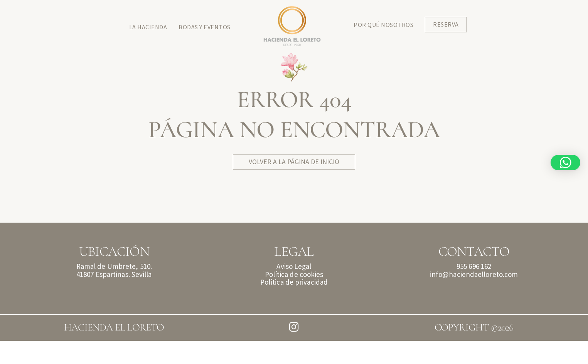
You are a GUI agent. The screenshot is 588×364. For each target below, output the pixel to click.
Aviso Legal (294, 289)
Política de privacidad (294, 305)
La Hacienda (148, 27)
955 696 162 (474, 289)
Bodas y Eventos (205, 27)
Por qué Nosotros (383, 25)
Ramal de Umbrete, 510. (114, 289)
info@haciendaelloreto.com (474, 297)
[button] (565, 163)
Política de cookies (294, 297)
